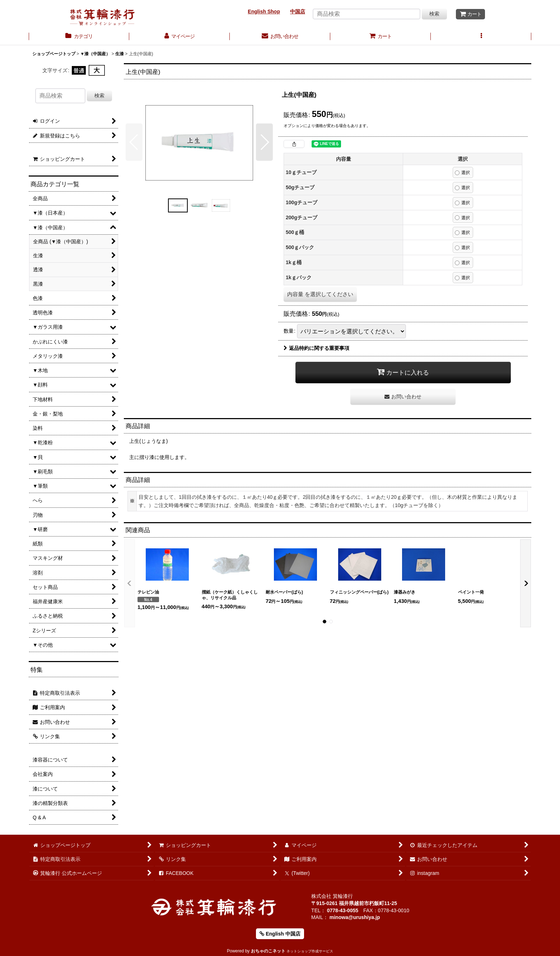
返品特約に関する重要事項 (316, 348)
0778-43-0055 (343, 910)
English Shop (264, 11)
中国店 (298, 11)
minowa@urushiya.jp (355, 917)
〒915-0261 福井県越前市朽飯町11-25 (354, 903)
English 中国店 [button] (280, 934)
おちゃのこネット (268, 951)
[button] (481, 37)
